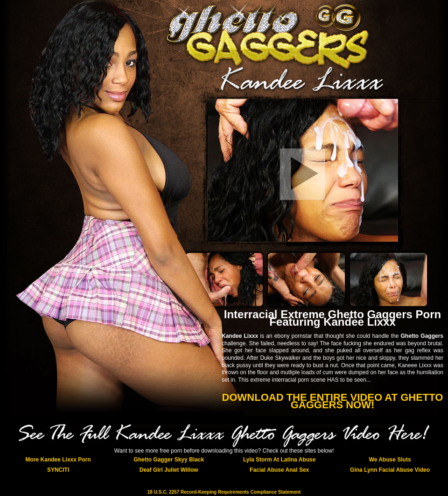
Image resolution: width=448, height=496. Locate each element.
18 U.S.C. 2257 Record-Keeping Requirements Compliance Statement (224, 492)
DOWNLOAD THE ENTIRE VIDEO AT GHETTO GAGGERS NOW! (333, 401)
